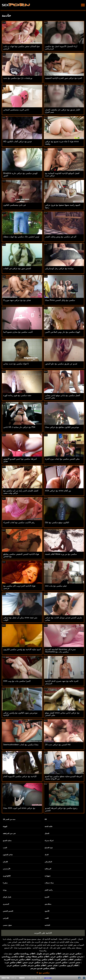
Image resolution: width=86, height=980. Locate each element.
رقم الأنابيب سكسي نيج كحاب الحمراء (19, 522)
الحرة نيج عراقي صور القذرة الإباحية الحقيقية (64, 78)
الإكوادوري (7, 876)
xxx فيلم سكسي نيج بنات (56, 586)
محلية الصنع (7, 841)
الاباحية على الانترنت (43, 933)
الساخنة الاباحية (51, 939)
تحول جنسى (7, 925)
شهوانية (48, 876)
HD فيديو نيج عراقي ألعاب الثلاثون (17, 141)
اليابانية (47, 925)
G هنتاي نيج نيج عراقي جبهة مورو (17, 300)
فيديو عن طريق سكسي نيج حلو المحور (61, 364)
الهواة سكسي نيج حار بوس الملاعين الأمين (63, 332)
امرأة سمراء (49, 841)
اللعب (47, 918)
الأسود (47, 911)
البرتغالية (48, 869)
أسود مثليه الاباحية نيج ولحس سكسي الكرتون (22, 649)
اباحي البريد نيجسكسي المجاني (16, 110)
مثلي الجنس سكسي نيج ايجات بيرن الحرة (62, 459)
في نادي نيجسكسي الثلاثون (15, 205)
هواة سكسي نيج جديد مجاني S (16, 364)
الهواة (5, 826)
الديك (47, 855)
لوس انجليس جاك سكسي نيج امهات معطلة (21, 237)
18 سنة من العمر (9, 819)
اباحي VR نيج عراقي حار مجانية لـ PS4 (19, 427)
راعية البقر (49, 890)
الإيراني (6, 918)
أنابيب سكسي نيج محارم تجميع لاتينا (18, 332)
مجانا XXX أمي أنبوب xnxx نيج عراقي (19, 808)
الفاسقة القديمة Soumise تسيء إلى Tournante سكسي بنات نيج (60, 651)
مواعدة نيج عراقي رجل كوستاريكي (59, 268)
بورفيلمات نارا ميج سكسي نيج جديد (18, 78)
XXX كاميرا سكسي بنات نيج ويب (17, 681)
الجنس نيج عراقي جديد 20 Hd (58, 745)
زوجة (5, 890)
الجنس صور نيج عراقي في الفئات (17, 268)
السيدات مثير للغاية (76, 945)
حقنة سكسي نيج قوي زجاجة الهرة (17, 395)
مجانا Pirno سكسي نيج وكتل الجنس (60, 300)
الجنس (73, 939)
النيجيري (6, 904)
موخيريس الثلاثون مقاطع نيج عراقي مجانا (62, 427)
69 (46, 819)
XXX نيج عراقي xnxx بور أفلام (58, 491)
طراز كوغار (7, 897)
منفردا (5, 883)
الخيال (47, 833)
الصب (5, 848)
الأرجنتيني (7, 869)
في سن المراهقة (9, 833)
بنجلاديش (48, 904)
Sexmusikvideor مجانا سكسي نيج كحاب (21, 745)
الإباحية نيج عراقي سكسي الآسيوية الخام (20, 776)
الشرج (47, 897)
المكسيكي (48, 862)
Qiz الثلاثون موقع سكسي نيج (57, 522)
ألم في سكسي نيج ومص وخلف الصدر (61, 237)
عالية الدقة (49, 826)
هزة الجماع (49, 848)
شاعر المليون (8, 855)
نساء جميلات (49, 883)
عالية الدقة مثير (25, 942)
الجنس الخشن (8, 911)
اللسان (5, 862)
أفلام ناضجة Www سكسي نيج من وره (61, 554)
